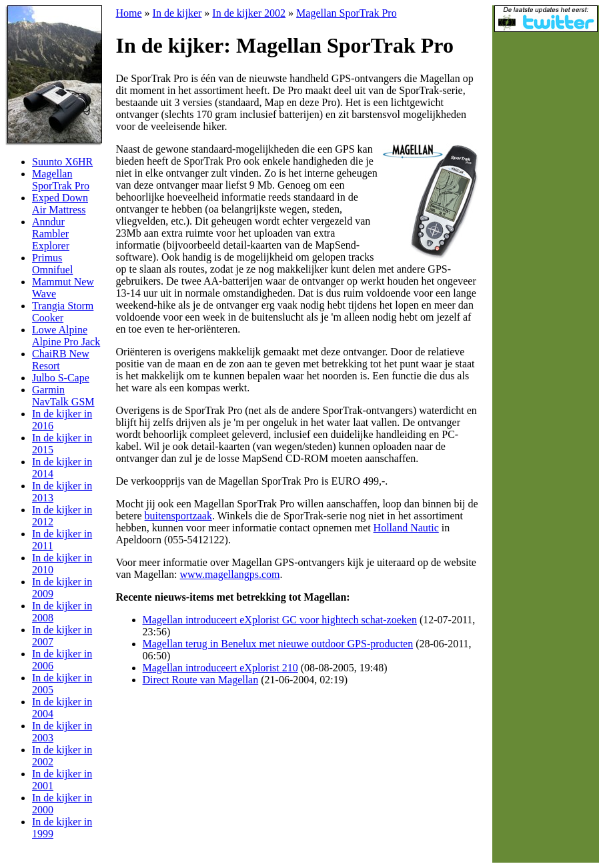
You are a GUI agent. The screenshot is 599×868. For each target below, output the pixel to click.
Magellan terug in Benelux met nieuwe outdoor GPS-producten (278, 644)
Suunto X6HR (62, 162)
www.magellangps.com (229, 574)
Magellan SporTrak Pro (61, 180)
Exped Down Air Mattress (60, 204)
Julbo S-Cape (61, 378)
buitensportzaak (178, 516)
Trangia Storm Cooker (63, 312)
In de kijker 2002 (249, 13)
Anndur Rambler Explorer (51, 234)
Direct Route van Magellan (201, 680)
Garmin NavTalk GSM (63, 396)
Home (129, 13)
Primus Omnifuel (52, 264)
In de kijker (177, 13)
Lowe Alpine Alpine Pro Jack (66, 336)
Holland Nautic (406, 528)
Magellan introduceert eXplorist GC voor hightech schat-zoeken (280, 620)
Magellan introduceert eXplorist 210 (220, 668)
